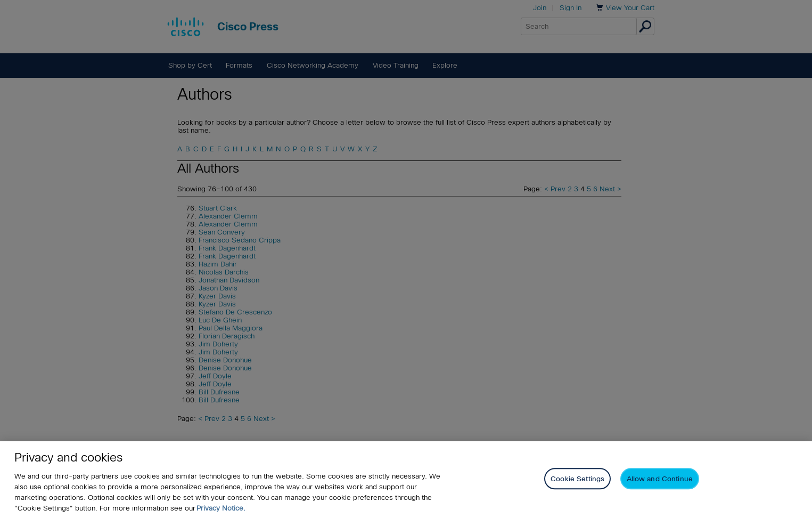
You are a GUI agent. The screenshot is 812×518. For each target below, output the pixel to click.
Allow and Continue (660, 479)
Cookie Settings (577, 479)
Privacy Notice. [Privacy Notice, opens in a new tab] (221, 508)
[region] (406, 480)
